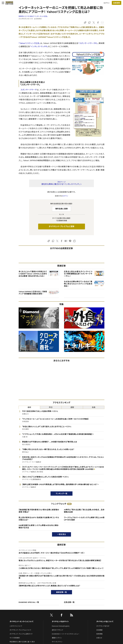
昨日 (51, 407)
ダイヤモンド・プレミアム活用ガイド (21, 634)
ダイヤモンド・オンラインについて (22, 622)
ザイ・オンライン (57, 642)
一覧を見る (62, 534)
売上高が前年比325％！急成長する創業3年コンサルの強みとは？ (39, 519)
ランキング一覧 (62, 494)
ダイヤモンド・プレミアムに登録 (61, 226)
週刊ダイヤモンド (58, 630)
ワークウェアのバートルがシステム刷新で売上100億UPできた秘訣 (84, 519)
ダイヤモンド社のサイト (60, 622)
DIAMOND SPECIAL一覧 (29, 602)
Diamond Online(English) (61, 626)
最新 (29, 407)
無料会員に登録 (62, 209)
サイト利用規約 (15, 638)
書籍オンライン (57, 638)
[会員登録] (117, 3)
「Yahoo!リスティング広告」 (29, 43)
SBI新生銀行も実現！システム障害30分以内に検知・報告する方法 (39, 526)
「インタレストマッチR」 (39, 47)
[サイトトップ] (9, 3)
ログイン (107, 3)
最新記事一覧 (61, 592)
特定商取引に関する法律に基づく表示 (22, 642)
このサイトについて (16, 626)
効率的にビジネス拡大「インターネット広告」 (33, 16)
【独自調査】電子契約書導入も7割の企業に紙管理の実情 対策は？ (39, 511)
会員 (94, 407)
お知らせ (99, 638)
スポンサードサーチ (29, 90)
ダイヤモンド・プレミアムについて (20, 630)
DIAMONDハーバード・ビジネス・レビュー (66, 634)
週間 (72, 407)
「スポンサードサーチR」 (88, 43)
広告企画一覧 (69, 602)
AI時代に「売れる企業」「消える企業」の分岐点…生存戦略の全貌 (84, 511)
